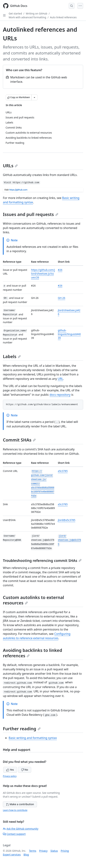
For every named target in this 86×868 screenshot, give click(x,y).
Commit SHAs (19, 440)
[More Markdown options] (34, 97)
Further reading (22, 729)
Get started (15, 13)
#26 (60, 270)
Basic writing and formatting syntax (33, 738)
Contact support (14, 834)
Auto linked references (63, 17)
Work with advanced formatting (27, 17)
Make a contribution (20, 804)
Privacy (43, 851)
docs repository (60, 395)
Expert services (12, 855)
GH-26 (62, 298)
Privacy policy (10, 776)
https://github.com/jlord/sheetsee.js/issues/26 (43, 274)
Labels (12, 356)
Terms (33, 851)
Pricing (65, 851)
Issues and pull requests (31, 214)
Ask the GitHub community (21, 829)
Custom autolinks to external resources (33, 600)
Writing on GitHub (37, 13)
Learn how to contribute (15, 810)
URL (60, 379)
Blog (26, 855)
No (25, 770)
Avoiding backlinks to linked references (32, 653)
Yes (10, 770)
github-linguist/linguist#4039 (69, 334)
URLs (10, 166)
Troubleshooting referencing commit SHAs (42, 561)
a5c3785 (63, 471)
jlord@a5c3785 (67, 520)
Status (54, 851)
